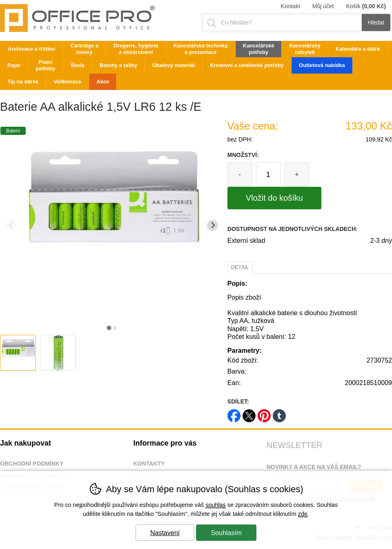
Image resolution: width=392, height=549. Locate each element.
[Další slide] (213, 225)
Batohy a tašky (118, 65)
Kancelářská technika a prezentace (201, 49)
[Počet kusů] (268, 175)
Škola (77, 65)
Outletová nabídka (322, 65)
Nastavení (165, 533)
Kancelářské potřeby (259, 49)
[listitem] (18, 353)
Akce (103, 82)
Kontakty (149, 464)
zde (303, 514)
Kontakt (290, 6)
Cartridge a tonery (84, 49)
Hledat (376, 22)
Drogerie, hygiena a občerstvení (136, 49)
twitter (249, 413)
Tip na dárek (23, 82)
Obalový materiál (174, 65)
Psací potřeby (46, 65)
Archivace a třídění (31, 49)
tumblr (279, 413)
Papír (14, 65)
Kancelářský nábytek (305, 49)
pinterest (264, 413)
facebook (234, 413)
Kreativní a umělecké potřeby (247, 65)
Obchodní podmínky (32, 464)
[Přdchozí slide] (11, 225)
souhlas (216, 505)
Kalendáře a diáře (358, 49)
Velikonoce (67, 82)
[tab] (109, 328)
